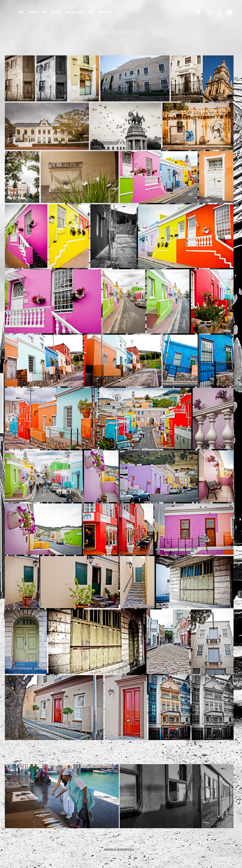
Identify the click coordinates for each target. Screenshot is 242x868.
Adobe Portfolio (126, 850)
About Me (33, 12)
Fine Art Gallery (75, 12)
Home (21, 12)
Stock (91, 12)
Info (45, 12)
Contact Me (105, 12)
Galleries (56, 12)
